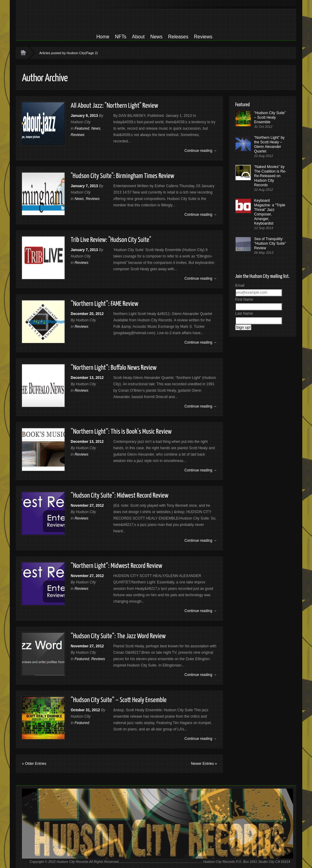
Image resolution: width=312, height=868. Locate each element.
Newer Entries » (204, 764)
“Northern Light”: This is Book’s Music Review (121, 432)
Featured (82, 128)
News (156, 37)
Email (240, 285)
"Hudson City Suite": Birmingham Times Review (122, 176)
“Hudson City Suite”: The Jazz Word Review (118, 636)
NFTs (121, 37)
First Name (244, 299)
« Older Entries (34, 764)
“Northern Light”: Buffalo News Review (114, 368)
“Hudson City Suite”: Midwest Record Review (120, 496)
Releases (178, 37)
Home (103, 37)
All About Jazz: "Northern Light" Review (114, 106)
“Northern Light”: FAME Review (105, 304)
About (138, 37)
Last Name (244, 313)
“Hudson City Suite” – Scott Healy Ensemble (119, 700)
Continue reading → (201, 151)
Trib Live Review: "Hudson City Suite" (111, 240)
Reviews (203, 37)
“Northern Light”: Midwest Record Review (117, 566)
